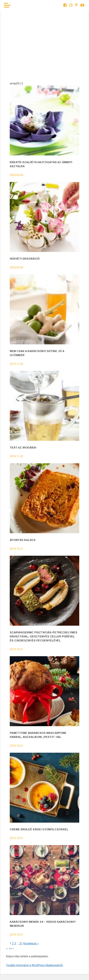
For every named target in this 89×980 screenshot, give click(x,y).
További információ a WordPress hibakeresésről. (35, 965)
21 (21, 943)
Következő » (31, 943)
